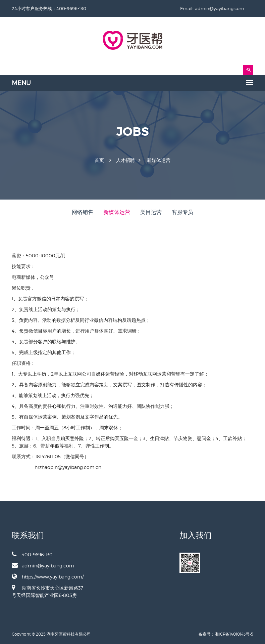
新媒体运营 (159, 160)
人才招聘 (125, 160)
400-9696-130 (32, 554)
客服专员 (182, 212)
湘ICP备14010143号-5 (234, 634)
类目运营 (151, 212)
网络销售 (83, 212)
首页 (99, 160)
